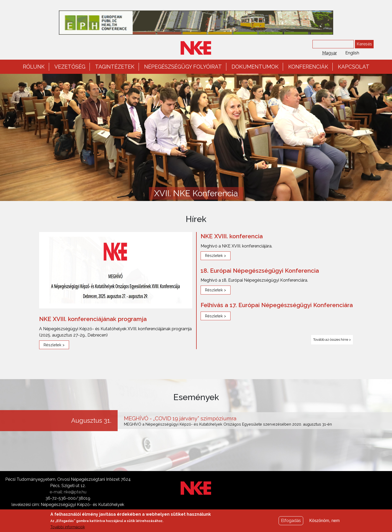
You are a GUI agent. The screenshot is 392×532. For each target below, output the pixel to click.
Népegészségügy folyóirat (183, 67)
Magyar (330, 53)
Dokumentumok (255, 67)
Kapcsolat (354, 67)
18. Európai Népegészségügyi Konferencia (260, 271)
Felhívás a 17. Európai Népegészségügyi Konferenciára (277, 305)
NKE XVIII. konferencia (232, 236)
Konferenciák (308, 67)
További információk (68, 529)
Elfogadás (291, 522)
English (352, 53)
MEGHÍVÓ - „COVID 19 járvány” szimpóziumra (180, 418)
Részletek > (54, 345)
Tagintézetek (115, 67)
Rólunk (34, 67)
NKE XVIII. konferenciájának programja (93, 319)
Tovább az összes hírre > (332, 340)
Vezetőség (70, 67)
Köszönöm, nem (325, 522)
